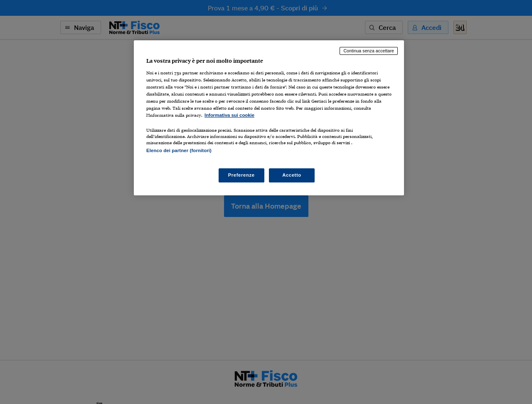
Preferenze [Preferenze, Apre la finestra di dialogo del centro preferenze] (241, 175)
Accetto (292, 175)
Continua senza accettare (369, 51)
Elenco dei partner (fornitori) (179, 150)
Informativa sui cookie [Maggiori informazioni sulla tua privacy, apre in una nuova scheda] (229, 115)
